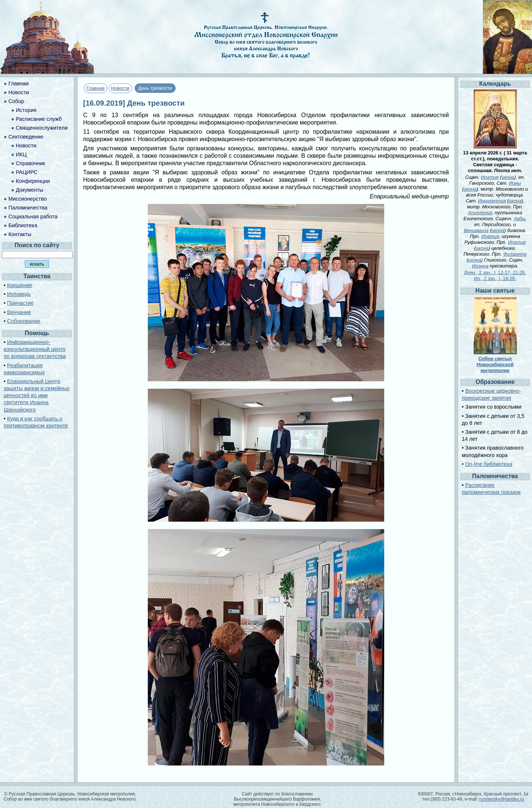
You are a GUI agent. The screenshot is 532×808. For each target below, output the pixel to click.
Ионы (515, 183)
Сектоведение (26, 137)
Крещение (20, 285)
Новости (120, 88)
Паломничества (28, 208)
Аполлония (480, 213)
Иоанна (480, 266)
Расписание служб (39, 119)
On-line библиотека (489, 464)
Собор (16, 101)
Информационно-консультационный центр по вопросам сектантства (35, 349)
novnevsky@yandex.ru (502, 799)
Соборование (24, 321)
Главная (96, 88)
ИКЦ (21, 154)
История (26, 110)
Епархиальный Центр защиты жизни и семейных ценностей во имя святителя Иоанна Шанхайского (37, 396)
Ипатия (490, 177)
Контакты (20, 234)
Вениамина (476, 230)
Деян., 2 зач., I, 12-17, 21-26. (495, 272)
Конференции (33, 181)
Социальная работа (33, 217)
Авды (519, 219)
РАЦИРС (27, 172)
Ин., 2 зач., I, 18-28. (495, 278)
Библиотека (23, 225)
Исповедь (19, 294)
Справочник (30, 163)
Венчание (19, 312)
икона (508, 177)
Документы (30, 190)
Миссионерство (28, 199)
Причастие (20, 303)
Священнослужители (42, 128)
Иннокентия (492, 201)
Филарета (515, 254)
